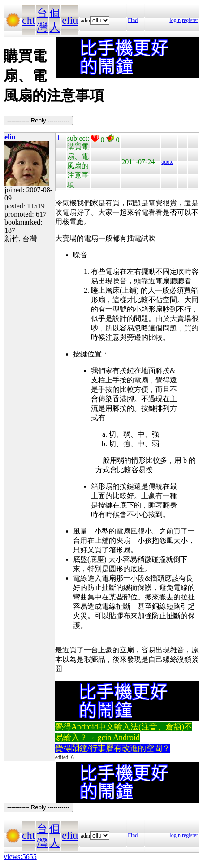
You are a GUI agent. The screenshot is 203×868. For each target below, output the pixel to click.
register (190, 20)
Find (133, 20)
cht (28, 20)
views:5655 (20, 857)
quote (167, 162)
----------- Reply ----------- (38, 120)
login (175, 20)
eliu (70, 20)
